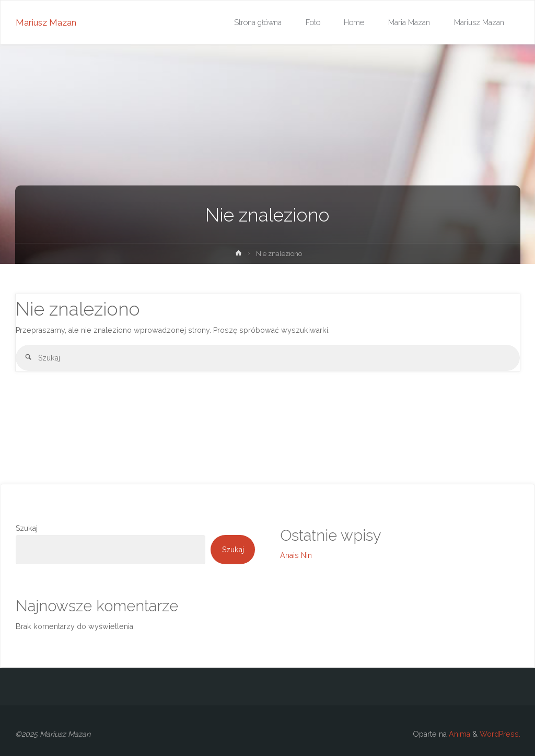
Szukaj (27, 528)
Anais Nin (296, 555)
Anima (458, 734)
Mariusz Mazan (46, 22)
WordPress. (500, 734)
